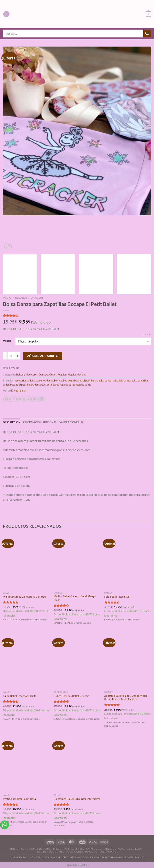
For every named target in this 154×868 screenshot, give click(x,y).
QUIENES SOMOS (19, 857)
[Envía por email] (27, 399)
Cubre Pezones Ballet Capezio (71, 696)
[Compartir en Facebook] (13, 399)
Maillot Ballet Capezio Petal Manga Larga (75, 598)
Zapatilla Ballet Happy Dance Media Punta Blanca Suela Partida (126, 697)
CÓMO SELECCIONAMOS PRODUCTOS (51, 857)
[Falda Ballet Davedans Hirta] (26, 661)
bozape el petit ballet (22, 385)
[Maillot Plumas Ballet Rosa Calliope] (26, 561)
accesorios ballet (24, 380)
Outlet (53, 375)
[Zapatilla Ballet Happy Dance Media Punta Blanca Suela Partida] (128, 661)
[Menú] (6, 14)
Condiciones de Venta (36, 849)
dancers (39, 385)
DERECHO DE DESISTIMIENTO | (90, 857)
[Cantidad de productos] (11, 356)
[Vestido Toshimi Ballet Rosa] (26, 764)
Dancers (37, 298)
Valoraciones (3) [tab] (71, 422)
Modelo (7, 341)
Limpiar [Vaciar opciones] (147, 334)
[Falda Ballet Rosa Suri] (128, 561)
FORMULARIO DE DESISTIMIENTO (126, 857)
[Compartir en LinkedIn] (41, 399)
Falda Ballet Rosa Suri (117, 597)
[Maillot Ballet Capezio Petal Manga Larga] (77, 561)
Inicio (7, 298)
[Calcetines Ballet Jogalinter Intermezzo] (77, 764)
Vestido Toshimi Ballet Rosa (19, 799)
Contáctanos (109, 852)
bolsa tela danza (121, 380)
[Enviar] (147, 34)
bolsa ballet (60, 380)
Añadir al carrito (43, 356)
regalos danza (84, 385)
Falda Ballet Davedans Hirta (20, 696)
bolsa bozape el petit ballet (83, 380)
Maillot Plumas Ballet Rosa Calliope (24, 597)
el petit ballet (52, 385)
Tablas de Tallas (114, 849)
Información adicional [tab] (40, 422)
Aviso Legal (135, 849)
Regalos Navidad (77, 375)
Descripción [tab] (12, 422)
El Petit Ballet (19, 391)
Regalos (21, 298)
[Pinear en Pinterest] (34, 399)
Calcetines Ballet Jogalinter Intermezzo (77, 799)
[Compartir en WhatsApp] (6, 399)
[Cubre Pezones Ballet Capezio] (77, 661)
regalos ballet (67, 385)
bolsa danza (105, 380)
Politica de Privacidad (82, 852)
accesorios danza (44, 380)
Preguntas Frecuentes (68, 849)
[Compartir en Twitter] (20, 399)
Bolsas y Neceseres (27, 375)
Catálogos (94, 849)
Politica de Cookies (51, 852)
